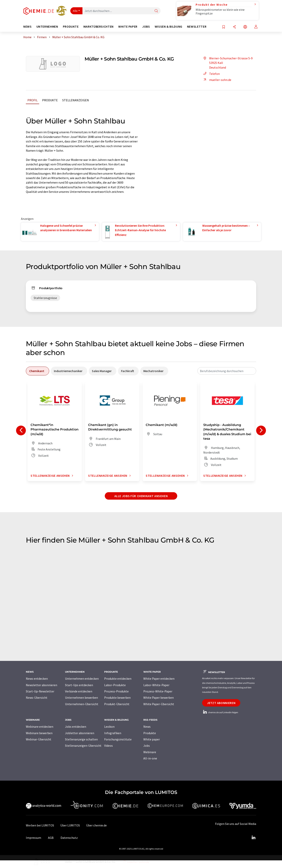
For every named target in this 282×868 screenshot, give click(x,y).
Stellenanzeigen (76, 100)
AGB (51, 838)
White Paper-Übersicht (159, 704)
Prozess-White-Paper (158, 691)
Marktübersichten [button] (99, 27)
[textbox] (227, 371)
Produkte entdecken (118, 679)
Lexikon (109, 727)
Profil (33, 100)
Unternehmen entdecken (82, 679)
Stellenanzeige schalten (81, 739)
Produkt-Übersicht (117, 704)
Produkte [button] (71, 27)
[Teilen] (234, 27)
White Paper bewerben (159, 698)
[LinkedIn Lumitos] (253, 838)
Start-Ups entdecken (79, 685)
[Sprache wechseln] (245, 27)
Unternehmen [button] (47, 27)
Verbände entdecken (79, 691)
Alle (75, 11)
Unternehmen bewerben (81, 698)
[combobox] (227, 371)
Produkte (50, 100)
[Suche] (156, 11)
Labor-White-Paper (156, 685)
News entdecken (37, 679)
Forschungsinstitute (118, 739)
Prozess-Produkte (116, 691)
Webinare (150, 752)
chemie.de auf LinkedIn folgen (220, 712)
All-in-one (150, 758)
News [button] (28, 27)
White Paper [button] (128, 27)
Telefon (211, 74)
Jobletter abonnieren (80, 733)
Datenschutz (69, 838)
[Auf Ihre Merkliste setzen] (224, 27)
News (147, 727)
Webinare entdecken (40, 727)
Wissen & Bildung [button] (169, 27)
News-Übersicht (37, 698)
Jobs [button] (146, 27)
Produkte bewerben (117, 698)
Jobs (147, 746)
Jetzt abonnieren (221, 703)
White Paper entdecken (159, 679)
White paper (152, 739)
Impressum (33, 838)
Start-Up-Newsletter (40, 691)
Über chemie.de (96, 825)
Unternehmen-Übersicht (82, 704)
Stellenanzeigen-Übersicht (83, 746)
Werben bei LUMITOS (40, 825)
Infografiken (113, 733)
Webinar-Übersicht (39, 739)
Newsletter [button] (197, 27)
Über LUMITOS (70, 825)
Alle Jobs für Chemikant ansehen (141, 496)
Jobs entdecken (76, 727)
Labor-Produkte (115, 685)
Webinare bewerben (39, 733)
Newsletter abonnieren (42, 685)
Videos (108, 746)
